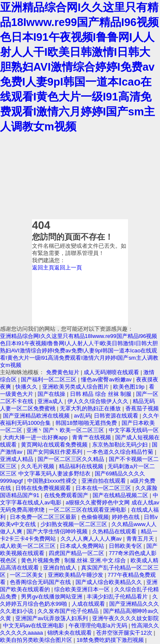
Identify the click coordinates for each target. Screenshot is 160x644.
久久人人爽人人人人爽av (92, 539)
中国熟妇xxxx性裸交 (53, 481)
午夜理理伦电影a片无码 (99, 625)
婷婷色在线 (127, 517)
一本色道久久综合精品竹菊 (121, 452)
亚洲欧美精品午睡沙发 (76, 575)
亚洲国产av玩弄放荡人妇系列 (52, 618)
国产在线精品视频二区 (121, 495)
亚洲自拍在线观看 (105, 481)
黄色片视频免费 (41, 560)
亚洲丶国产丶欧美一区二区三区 (66, 430)
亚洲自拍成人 (61, 568)
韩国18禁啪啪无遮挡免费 (87, 423)
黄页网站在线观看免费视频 (55, 445)
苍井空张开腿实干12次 (125, 633)
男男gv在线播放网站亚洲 (52, 597)
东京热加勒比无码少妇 (121, 445)
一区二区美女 (27, 575)
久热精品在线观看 (115, 531)
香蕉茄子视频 (142, 408)
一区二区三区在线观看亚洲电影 (88, 510)
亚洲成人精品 (17, 459)
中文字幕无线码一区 (134, 430)
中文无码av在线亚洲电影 (34, 625)
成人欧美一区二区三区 (29, 546)
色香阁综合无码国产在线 (41, 582)
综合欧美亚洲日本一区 (83, 589)
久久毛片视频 (38, 466)
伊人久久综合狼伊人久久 (99, 401)
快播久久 (27, 387)
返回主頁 (43, 268)
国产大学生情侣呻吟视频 (58, 531)
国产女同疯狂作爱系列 (55, 452)
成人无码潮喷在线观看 (112, 372)
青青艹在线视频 (92, 437)
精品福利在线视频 (82, 466)
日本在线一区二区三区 (104, 488)
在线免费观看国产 (67, 495)
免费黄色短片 (64, 372)
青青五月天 (141, 539)
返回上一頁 (68, 268)
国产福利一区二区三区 (49, 379)
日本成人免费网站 (83, 546)
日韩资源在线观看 (117, 416)
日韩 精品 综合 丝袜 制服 (102, 394)
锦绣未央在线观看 (70, 633)
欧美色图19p (129, 387)
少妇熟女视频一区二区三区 (75, 524)
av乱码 (82, 416)
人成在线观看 (89, 604)
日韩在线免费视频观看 (44, 488)
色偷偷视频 (95, 517)
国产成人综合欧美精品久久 (110, 582)
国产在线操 (52, 394)
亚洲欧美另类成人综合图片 (76, 387)
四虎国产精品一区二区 (77, 553)
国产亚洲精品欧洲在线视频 (37, 416)
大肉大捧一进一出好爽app (36, 437)
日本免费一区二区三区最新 (44, 517)
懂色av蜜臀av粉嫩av (107, 379)
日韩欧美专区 (126, 546)
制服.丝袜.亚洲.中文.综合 (96, 560)
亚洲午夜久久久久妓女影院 (125, 618)
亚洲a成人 (51, 401)
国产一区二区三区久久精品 (72, 459)
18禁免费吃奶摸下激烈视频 (111, 640)
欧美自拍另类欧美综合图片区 (37, 640)
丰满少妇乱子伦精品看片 (118, 597)
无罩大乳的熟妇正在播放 (91, 408)
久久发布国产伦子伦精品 (69, 611)
